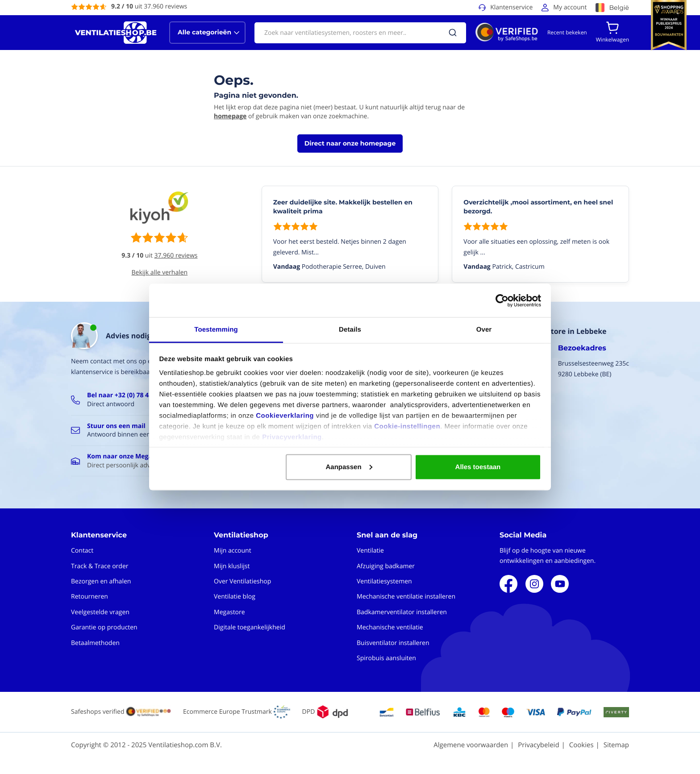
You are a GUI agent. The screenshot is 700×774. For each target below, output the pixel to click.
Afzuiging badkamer (386, 566)
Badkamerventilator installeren (402, 612)
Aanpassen (349, 467)
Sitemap (616, 745)
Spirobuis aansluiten (386, 658)
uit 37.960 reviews (149, 6)
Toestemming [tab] (216, 330)
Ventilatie (370, 551)
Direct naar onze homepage (350, 143)
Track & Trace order (100, 566)
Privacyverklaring (292, 437)
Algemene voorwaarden (471, 745)
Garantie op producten (104, 627)
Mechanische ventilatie (390, 627)
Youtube (560, 584)
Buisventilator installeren (393, 643)
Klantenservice (511, 7)
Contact (82, 551)
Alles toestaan (478, 467)
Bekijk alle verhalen (160, 273)
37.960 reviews (176, 256)
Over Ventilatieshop (242, 581)
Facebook (508, 584)
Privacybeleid (538, 745)
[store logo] (116, 33)
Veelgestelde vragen (100, 612)
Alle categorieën (204, 32)
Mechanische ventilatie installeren (406, 597)
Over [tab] (484, 330)
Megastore (229, 612)
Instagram (534, 584)
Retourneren (90, 597)
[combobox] (360, 33)
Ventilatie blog (235, 597)
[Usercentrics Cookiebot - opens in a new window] (502, 300)
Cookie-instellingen (407, 427)
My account (570, 7)
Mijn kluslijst (232, 566)
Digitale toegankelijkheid (250, 627)
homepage (230, 116)
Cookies (581, 745)
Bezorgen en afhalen (101, 581)
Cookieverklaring (285, 416)
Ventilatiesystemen (384, 581)
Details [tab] (350, 330)
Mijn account (233, 551)
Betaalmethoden (95, 643)
